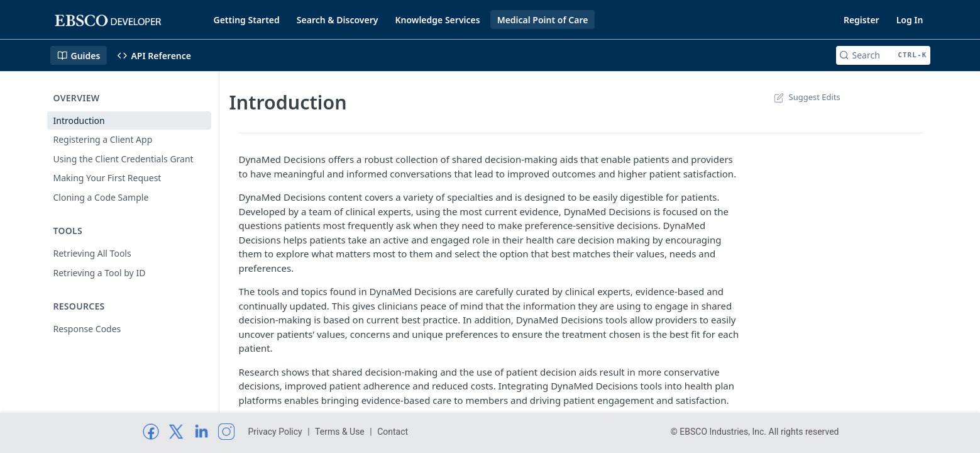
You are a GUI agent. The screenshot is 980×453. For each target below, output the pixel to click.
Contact (393, 432)
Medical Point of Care (543, 20)
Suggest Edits (806, 97)
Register (862, 20)
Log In (910, 20)
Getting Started (247, 20)
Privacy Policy (275, 432)
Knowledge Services (437, 20)
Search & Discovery (338, 20)
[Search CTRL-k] (883, 55)
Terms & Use (340, 432)
